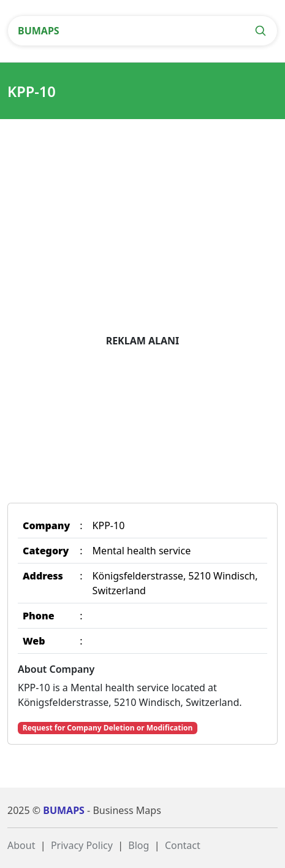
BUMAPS (39, 31)
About (21, 845)
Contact (183, 845)
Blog (139, 845)
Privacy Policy (82, 845)
